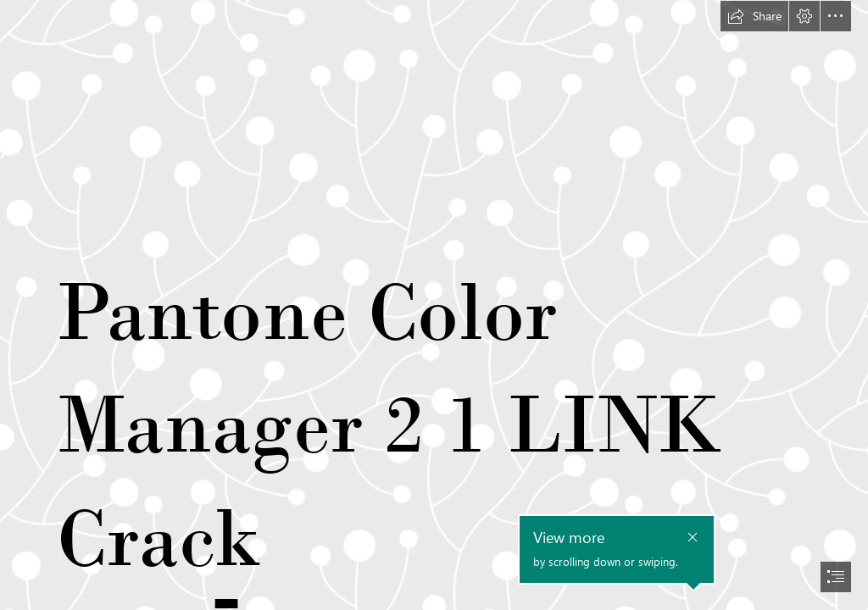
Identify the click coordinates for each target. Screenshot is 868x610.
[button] (754, 16)
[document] (434, 305)
